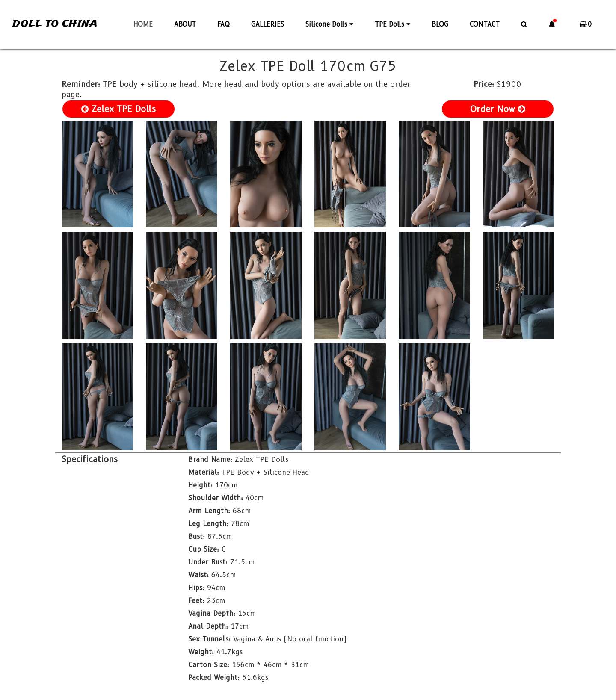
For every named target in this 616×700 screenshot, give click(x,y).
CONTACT (485, 24)
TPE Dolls (392, 24)
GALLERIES (268, 24)
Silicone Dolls (329, 24)
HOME (143, 24)
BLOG (440, 24)
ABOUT (185, 24)
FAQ (224, 24)
